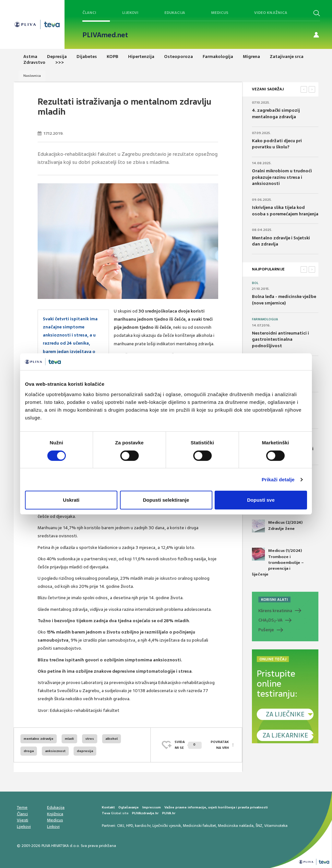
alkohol (112, 739)
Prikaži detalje (278, 480)
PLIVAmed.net (105, 35)
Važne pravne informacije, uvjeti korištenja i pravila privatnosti (216, 807)
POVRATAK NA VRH (220, 745)
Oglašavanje (129, 807)
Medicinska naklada (236, 826)
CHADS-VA (270, 620)
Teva (106, 813)
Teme (22, 807)
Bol (255, 283)
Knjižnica (55, 814)
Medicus (220, 13)
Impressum (152, 807)
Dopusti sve (261, 500)
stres (90, 739)
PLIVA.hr (169, 813)
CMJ (121, 826)
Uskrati (71, 500)
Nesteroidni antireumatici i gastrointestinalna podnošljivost (280, 339)
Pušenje (266, 630)
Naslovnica (32, 76)
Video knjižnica (271, 13)
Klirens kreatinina (275, 611)
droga (29, 751)
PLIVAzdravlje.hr (145, 813)
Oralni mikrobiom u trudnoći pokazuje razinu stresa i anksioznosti (282, 177)
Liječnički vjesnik (167, 826)
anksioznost (55, 751)
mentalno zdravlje (39, 739)
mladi (69, 739)
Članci (89, 13)
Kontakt (108, 807)
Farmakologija (265, 319)
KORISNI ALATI (274, 600)
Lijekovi (130, 13)
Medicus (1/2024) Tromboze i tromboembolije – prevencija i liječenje (278, 562)
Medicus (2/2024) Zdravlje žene (277, 526)
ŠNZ (259, 826)
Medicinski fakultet (199, 826)
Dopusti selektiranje (166, 500)
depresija (85, 751)
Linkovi (53, 827)
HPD (130, 826)
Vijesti (23, 820)
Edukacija (175, 13)
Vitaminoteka (276, 826)
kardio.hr (143, 826)
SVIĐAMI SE (188, 745)
